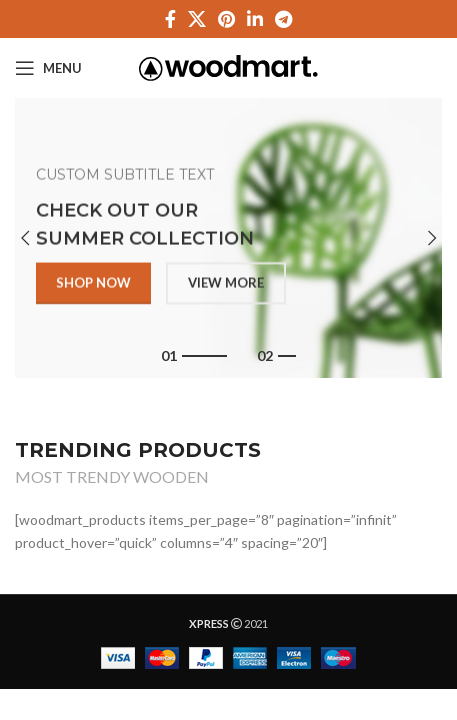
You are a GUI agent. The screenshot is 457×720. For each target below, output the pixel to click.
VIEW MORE (226, 285)
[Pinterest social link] (226, 19)
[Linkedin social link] (255, 19)
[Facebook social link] (170, 19)
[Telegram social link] (283, 19)
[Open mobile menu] (48, 68)
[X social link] (197, 19)
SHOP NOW (93, 285)
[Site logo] (228, 66)
